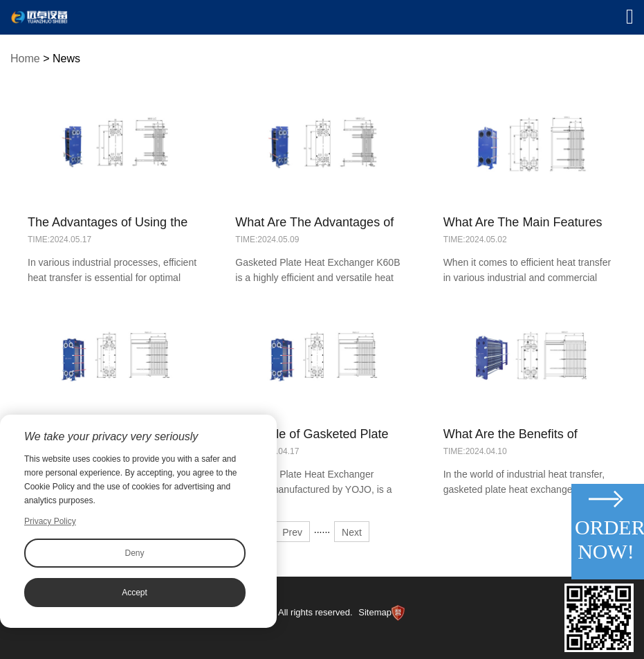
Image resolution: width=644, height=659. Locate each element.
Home (25, 58)
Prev (292, 532)
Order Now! (608, 539)
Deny (134, 553)
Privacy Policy (50, 521)
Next (352, 532)
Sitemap (375, 612)
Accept (135, 593)
